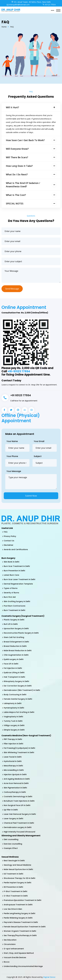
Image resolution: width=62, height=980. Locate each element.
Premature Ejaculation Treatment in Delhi (22, 900)
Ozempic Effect (11, 848)
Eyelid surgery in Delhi (14, 659)
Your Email (39, 441)
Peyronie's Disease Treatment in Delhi (21, 922)
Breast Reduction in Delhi (15, 646)
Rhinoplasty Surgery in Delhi (16, 681)
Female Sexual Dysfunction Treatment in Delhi (25, 927)
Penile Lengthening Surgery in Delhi (19, 913)
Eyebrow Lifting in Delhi (14, 673)
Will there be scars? (17, 157)
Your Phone (12, 456)
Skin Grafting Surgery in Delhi (17, 601)
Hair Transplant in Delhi (14, 677)
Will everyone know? (17, 149)
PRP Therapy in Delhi (13, 739)
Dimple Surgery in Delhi (14, 730)
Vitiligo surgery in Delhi (14, 725)
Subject (38, 456)
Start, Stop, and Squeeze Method (19, 953)
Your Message (14, 471)
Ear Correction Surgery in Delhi (18, 686)
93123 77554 (49, 5)
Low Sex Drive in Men (13, 909)
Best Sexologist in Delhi (14, 861)
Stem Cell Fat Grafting (14, 637)
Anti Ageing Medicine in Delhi (17, 779)
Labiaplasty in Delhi (13, 703)
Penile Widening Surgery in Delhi (18, 918)
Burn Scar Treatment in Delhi (17, 566)
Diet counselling (11, 839)
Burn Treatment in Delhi (14, 610)
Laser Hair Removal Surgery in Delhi (20, 814)
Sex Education (10, 940)
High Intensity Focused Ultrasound (19, 832)
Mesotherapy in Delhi (13, 766)
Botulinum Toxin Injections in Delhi (19, 801)
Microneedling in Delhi (14, 770)
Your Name (12, 441)
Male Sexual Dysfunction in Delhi (18, 869)
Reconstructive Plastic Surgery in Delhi (21, 633)
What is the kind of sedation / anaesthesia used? (23, 185)
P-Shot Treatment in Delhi (15, 891)
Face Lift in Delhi (11, 664)
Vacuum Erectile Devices (15, 957)
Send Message (12, 289)
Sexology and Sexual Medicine (17, 865)
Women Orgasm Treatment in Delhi (20, 931)
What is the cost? (16, 195)
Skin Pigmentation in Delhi (15, 788)
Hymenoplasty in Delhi (14, 708)
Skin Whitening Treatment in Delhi (19, 752)
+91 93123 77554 (21, 395)
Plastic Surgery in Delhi (14, 620)
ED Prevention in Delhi (13, 887)
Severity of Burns (11, 593)
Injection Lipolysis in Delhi (15, 774)
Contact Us (9, 541)
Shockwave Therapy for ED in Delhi (19, 878)
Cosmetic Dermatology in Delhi (18, 797)
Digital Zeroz (49, 977)
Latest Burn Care (11, 575)
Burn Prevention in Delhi (14, 571)
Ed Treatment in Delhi (13, 874)
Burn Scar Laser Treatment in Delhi (19, 579)
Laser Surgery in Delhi (13, 819)
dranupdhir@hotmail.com (18, 5)
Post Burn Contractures (15, 606)
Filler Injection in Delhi (13, 744)
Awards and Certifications (16, 549)
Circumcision (10, 944)
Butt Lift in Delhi (11, 624)
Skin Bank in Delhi (11, 562)
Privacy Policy (10, 536)
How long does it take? (19, 166)
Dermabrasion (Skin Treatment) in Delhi (22, 690)
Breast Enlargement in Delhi (16, 642)
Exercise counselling (13, 844)
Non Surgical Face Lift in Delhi (17, 805)
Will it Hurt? (12, 107)
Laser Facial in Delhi (13, 757)
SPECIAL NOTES (15, 204)
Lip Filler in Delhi (11, 810)
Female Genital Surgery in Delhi (18, 699)
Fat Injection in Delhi (13, 668)
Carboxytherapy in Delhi (15, 792)
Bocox (7, 962)
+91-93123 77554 (19, 371)
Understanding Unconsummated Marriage (23, 966)
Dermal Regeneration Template (18, 584)
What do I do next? (17, 174)
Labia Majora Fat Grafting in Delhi (19, 712)
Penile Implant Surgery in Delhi (17, 883)
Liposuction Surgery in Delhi (16, 628)
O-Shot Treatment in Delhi (16, 896)
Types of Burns (11, 588)
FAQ (6, 532)
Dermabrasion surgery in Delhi (18, 827)
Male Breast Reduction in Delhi (18, 651)
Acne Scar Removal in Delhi (16, 783)
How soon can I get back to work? (25, 140)
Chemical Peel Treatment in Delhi (19, 823)
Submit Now (31, 496)
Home (4, 27)
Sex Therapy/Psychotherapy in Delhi (20, 935)
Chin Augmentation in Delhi (16, 655)
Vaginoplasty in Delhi (13, 717)
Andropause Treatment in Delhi (18, 905)
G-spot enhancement (14, 949)
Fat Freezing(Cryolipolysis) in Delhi (19, 748)
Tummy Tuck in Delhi (13, 721)
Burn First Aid (10, 597)
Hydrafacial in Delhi (13, 761)
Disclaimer (9, 545)
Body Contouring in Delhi (15, 695)
